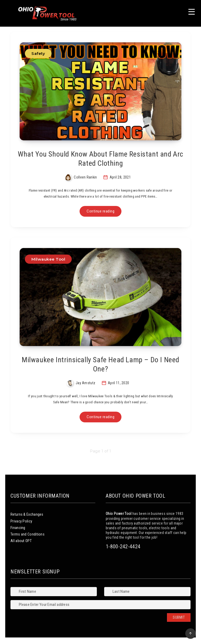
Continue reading (100, 211)
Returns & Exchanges (27, 514)
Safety (38, 53)
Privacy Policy (21, 521)
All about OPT (21, 541)
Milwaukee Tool (48, 259)
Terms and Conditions (27, 534)
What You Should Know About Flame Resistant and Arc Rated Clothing (100, 159)
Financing (18, 528)
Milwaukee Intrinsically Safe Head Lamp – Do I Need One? (100, 364)
